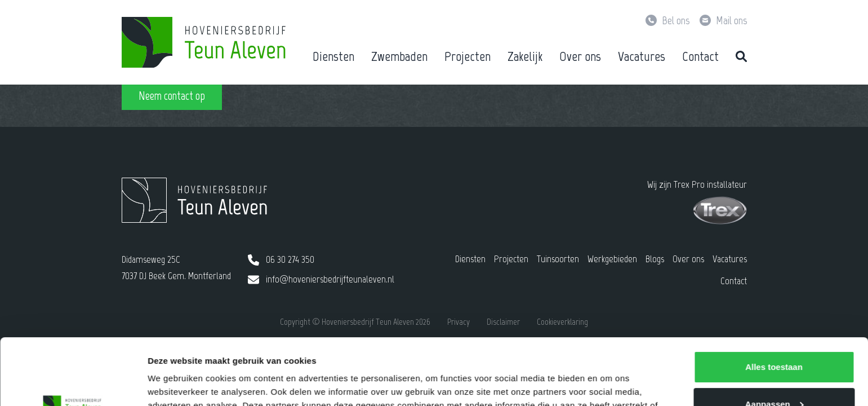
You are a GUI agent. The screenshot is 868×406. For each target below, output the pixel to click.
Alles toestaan (774, 301)
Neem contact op (172, 96)
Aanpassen (774, 337)
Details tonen (174, 384)
